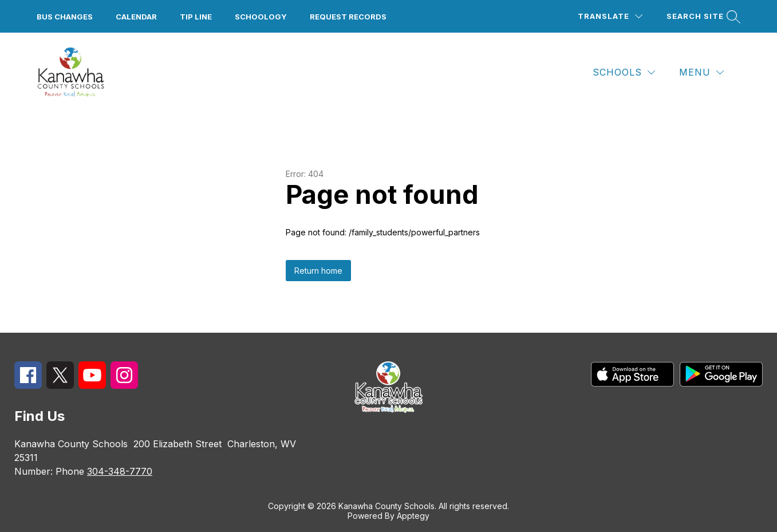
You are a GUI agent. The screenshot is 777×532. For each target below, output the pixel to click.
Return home (318, 271)
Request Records (348, 17)
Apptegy (413, 516)
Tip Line (196, 17)
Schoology (261, 17)
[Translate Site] (610, 16)
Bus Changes (65, 17)
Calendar (136, 17)
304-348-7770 (120, 471)
